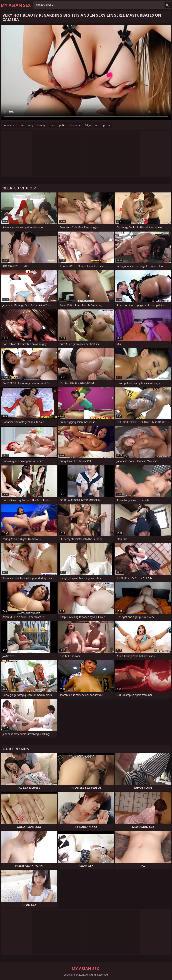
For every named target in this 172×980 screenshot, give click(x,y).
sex (97, 125)
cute (21, 125)
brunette (76, 125)
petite (63, 125)
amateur (9, 125)
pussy (106, 125)
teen (53, 125)
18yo (88, 125)
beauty (41, 125)
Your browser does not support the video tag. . (86, 73)
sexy (31, 125)
